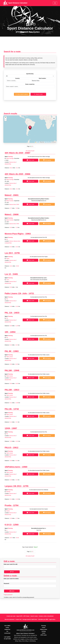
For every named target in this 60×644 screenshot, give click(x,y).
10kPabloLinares (12, 467)
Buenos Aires (13, 162)
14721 (31, 293)
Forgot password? (8, 595)
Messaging (47, 160)
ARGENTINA (8, 164)
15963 (28, 234)
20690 (16, 214)
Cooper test (18, 619)
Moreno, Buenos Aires (15, 241)
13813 (16, 390)
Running (10, 157)
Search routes (34, 616)
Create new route (11, 616)
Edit (12, 572)
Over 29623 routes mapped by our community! (7, 629)
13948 (16, 370)
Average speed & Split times (30, 619)
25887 (28, 153)
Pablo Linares (10, 357)
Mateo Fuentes (10, 201)
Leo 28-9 (9, 253)
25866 (28, 174)
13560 (25, 467)
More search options (22, 94)
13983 (16, 351)
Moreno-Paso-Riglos (14, 234)
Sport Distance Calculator (15, 3)
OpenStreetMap (48, 142)
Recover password (10, 619)
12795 (26, 486)
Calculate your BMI (43, 619)
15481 (15, 274)
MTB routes (44, 635)
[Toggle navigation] (55, 3)
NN (7, 239)
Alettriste (8, 492)
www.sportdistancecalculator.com (25, 630)
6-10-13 (8, 525)
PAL (7, 299)
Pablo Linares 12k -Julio (16, 293)
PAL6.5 (8, 448)
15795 (17, 253)
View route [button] (30, 160)
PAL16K (8, 370)
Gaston (8, 511)
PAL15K (8, 390)
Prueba (8, 505)
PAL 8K (8, 351)
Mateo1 (8, 214)
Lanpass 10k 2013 (13, 486)
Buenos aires (13, 260)
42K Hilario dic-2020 (14, 153)
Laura (8, 280)
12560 (16, 525)
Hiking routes (44, 629)
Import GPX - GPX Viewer (23, 616)
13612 (16, 448)
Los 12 (8, 274)
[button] (30, 128)
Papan (8, 258)
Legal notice (52, 619)
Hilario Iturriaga (10, 158)
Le (7, 530)
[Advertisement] (30, 44)
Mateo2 (8, 195)
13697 (14, 428)
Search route (38, 94)
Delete (12, 591)
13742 (16, 409)
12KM (7, 428)
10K (6, 332)
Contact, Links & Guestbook (46, 616)
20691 (16, 195)
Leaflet (37, 142)
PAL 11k (8, 313)
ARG (18, 204)
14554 (13, 332)
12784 (16, 505)
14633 (17, 313)
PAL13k (8, 409)
